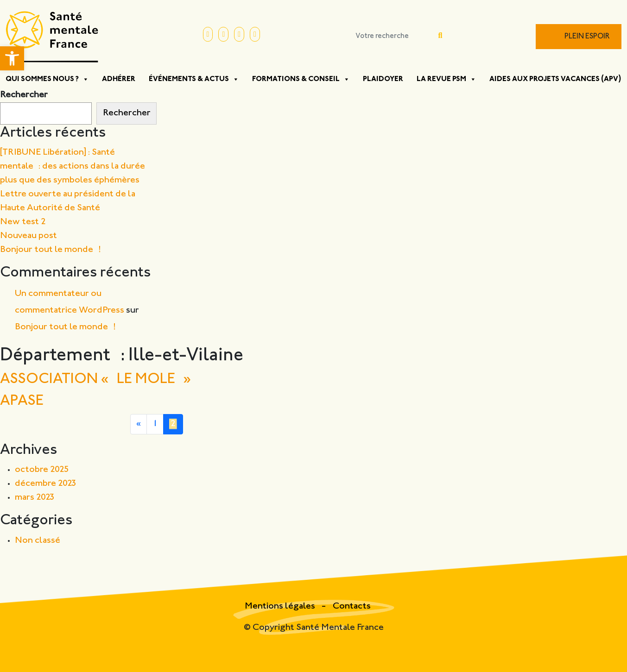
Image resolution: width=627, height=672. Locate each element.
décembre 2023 (46, 484)
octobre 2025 (42, 470)
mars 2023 (35, 498)
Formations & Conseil (301, 79)
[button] (12, 58)
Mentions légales (281, 606)
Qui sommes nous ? (47, 79)
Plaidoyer (383, 79)
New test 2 (23, 222)
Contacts (352, 606)
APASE (22, 401)
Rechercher (24, 95)
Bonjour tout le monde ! (51, 250)
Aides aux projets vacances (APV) (555, 79)
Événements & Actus (194, 79)
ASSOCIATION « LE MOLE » (95, 380)
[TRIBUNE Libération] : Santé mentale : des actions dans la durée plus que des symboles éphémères (73, 166)
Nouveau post (28, 236)
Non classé (38, 541)
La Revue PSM (446, 79)
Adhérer (119, 79)
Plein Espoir (587, 37)
